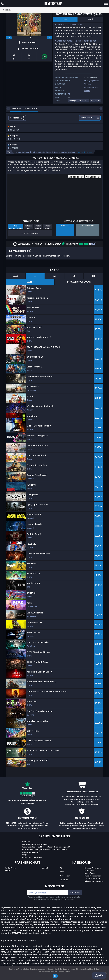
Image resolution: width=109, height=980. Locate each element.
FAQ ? (25, 856)
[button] (72, 129)
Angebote (14, 108)
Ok (55, 976)
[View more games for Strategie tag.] (73, 102)
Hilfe (99, 976)
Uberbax (88, 84)
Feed (90, 19)
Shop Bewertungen (93, 877)
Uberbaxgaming (91, 87)
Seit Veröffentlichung (16, 228)
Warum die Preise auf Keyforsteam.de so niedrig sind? (46, 848)
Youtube (46, 869)
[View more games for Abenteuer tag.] (84, 102)
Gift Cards (89, 872)
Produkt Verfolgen (30, 234)
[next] (49, 38)
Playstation (65, 877)
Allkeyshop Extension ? (32, 858)
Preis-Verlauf (29, 108)
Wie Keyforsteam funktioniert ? (36, 845)
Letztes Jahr (29, 228)
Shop (7, 872)
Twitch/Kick (10, 869)
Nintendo (64, 881)
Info (65, 19)
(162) (79, 245)
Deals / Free (90, 874)
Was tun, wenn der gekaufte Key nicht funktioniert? (45, 851)
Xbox (62, 873)
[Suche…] (55, 10)
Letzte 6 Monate (38, 228)
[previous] (9, 38)
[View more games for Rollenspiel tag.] (95, 102)
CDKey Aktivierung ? (31, 853)
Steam (87, 91)
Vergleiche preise (85, 153)
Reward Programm (93, 869)
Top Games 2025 (92, 880)
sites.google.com (92, 81)
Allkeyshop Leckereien (94, 882)
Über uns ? (27, 843)
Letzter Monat (48, 228)
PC (61, 869)
